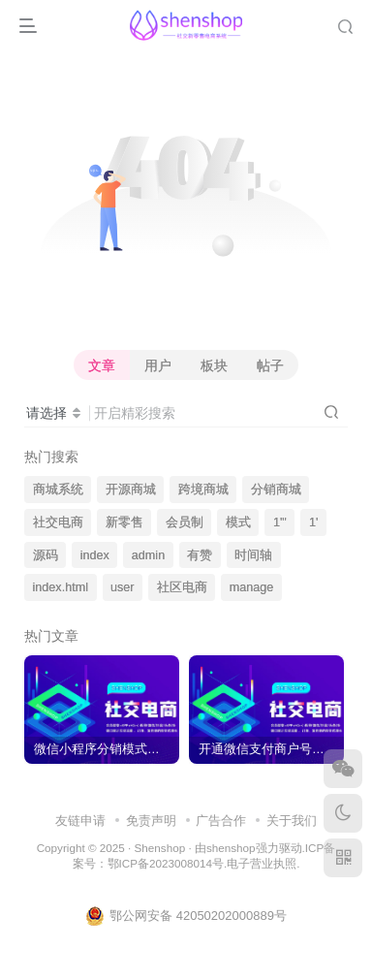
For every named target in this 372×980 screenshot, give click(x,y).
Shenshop (160, 848)
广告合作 (221, 821)
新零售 (124, 522)
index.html (61, 587)
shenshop (231, 848)
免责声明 (151, 821)
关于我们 (292, 821)
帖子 (270, 365)
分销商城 (276, 490)
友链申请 (80, 821)
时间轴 (253, 555)
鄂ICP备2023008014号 (166, 863)
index (95, 555)
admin (148, 555)
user (123, 587)
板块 (214, 365)
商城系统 (58, 490)
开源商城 (131, 490)
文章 (102, 365)
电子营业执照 (262, 863)
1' (313, 522)
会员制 (185, 522)
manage (252, 587)
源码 (46, 555)
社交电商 (58, 522)
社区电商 (182, 587)
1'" (280, 522)
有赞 (200, 555)
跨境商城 (203, 490)
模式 (238, 522)
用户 (158, 365)
